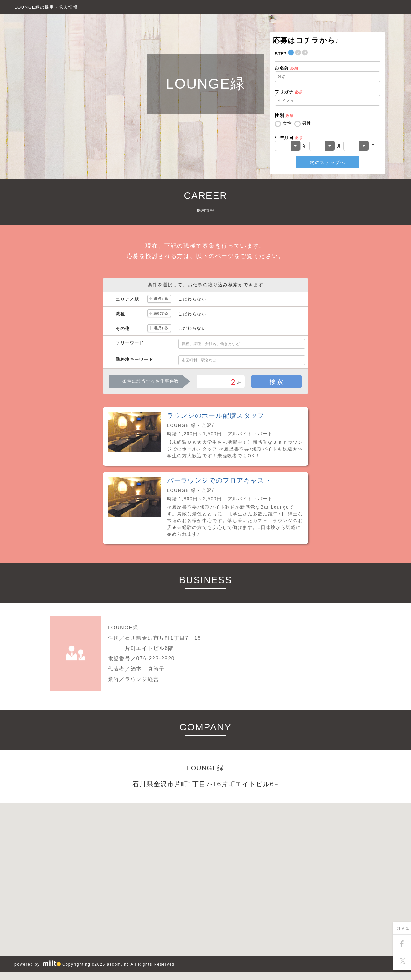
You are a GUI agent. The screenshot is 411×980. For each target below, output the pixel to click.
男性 (307, 123)
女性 (287, 123)
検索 (276, 382)
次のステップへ (328, 162)
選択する (159, 299)
